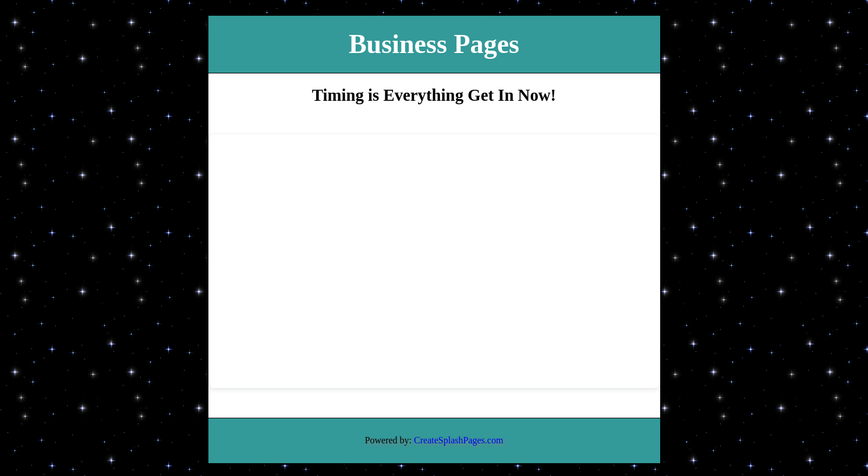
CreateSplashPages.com (458, 440)
